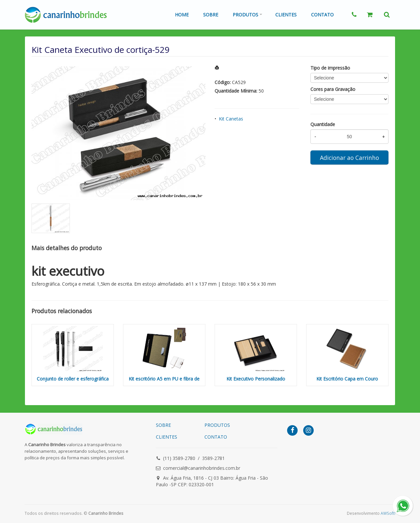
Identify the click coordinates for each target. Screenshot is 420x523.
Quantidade (323, 124)
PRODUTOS (217, 425)
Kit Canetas (231, 119)
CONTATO (216, 437)
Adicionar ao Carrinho (349, 158)
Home (182, 15)
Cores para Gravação (333, 89)
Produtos (245, 15)
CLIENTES (167, 437)
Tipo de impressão (330, 68)
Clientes (286, 15)
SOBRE (163, 425)
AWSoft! (388, 513)
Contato (322, 15)
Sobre (211, 15)
